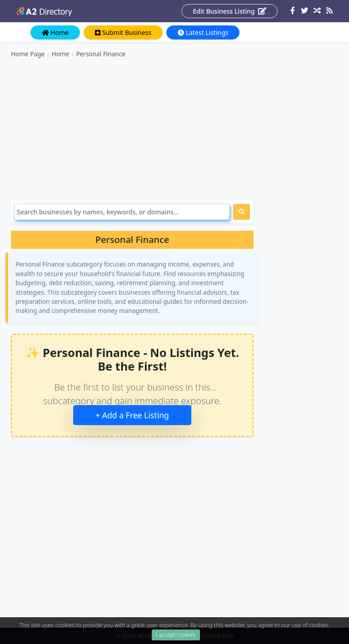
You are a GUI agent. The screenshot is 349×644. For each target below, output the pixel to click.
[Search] (122, 212)
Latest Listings (203, 32)
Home (55, 32)
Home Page (28, 54)
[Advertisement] (132, 129)
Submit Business (123, 32)
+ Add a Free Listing (132, 415)
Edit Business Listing (229, 11)
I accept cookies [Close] (176, 637)
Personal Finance (101, 54)
